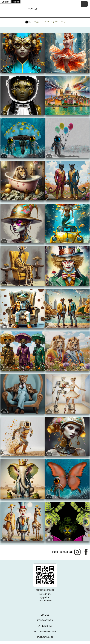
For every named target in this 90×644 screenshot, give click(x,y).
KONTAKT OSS (45, 620)
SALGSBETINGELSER (45, 631)
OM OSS (45, 615)
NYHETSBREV (45, 626)
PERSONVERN (45, 637)
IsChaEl (33, 9)
